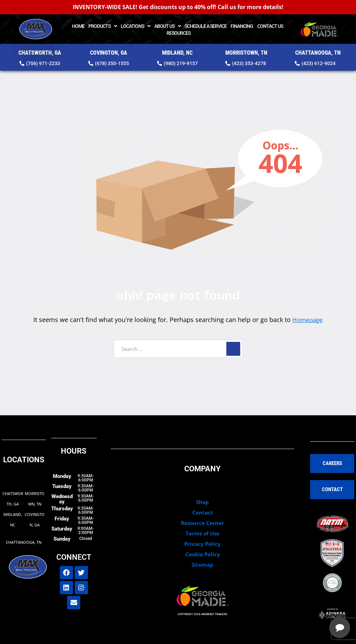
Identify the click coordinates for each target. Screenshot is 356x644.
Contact (203, 512)
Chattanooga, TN (24, 542)
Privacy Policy (203, 543)
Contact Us (270, 26)
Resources (179, 33)
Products (103, 26)
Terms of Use (203, 533)
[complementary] (306, 606)
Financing (242, 26)
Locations (135, 26)
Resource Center (203, 523)
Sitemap (203, 564)
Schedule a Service (206, 26)
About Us (168, 26)
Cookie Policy (203, 554)
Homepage (308, 320)
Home (78, 26)
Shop (203, 502)
